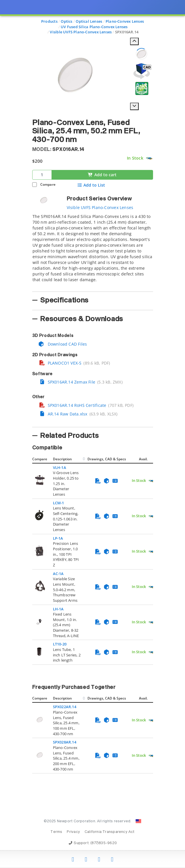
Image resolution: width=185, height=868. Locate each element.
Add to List (91, 185)
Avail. (144, 459)
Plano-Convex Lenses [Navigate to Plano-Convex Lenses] (125, 21)
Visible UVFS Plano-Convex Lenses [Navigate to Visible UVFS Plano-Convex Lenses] (81, 32)
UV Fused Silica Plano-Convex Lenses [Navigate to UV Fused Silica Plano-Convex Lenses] (94, 27)
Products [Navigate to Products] (49, 21)
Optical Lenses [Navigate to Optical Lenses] (89, 21)
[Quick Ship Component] (149, 158)
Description (62, 459)
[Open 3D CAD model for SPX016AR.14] (142, 71)
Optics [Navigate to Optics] (66, 21)
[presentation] (92, 434)
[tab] (93, 251)
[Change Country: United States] (138, 821)
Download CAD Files (63, 344)
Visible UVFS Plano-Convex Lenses (100, 207)
